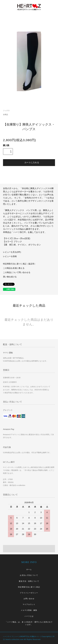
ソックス (6, 110)
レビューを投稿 (10, 256)
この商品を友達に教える (14, 268)
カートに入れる (29, 162)
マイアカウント (29, 604)
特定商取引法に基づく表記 (29, 587)
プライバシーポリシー (29, 593)
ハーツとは (29, 616)
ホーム (29, 569)
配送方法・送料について (29, 581)
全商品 (5, 115)
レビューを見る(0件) (12, 252)
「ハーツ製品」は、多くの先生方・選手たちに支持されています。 (29, 623)
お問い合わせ (29, 599)
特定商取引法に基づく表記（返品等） (20, 264)
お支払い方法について (29, 575)
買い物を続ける (10, 277)
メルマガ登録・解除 (29, 610)
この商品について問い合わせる (17, 272)
